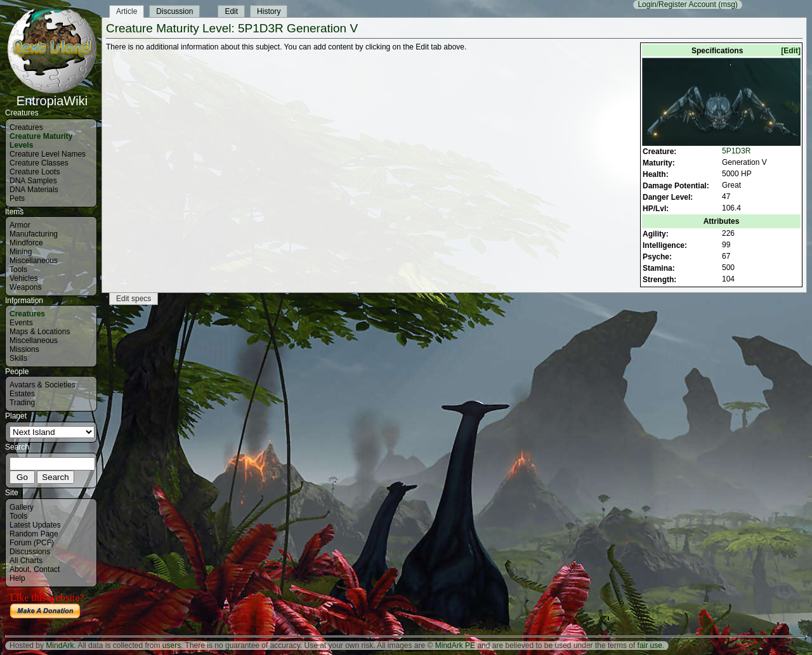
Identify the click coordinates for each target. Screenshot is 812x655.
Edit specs (134, 299)
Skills (18, 358)
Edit (231, 11)
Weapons (25, 287)
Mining (21, 252)
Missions (24, 349)
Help (17, 578)
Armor (20, 225)
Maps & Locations (40, 332)
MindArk (60, 645)
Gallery (22, 507)
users (172, 645)
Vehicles (24, 278)
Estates (22, 394)
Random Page (34, 534)
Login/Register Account (677, 4)
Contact (47, 569)
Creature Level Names (48, 154)
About (19, 569)
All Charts (26, 561)
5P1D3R (736, 151)
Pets (17, 198)
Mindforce (26, 243)
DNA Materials (34, 190)
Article (127, 11)
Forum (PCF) (32, 543)
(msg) (728, 4)
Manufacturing (34, 234)
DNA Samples (33, 181)
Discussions (30, 552)
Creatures (26, 127)
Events (21, 323)
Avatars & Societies (43, 385)
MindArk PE (455, 645)
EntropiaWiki (52, 95)
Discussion (174, 11)
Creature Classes (39, 163)
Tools (18, 269)
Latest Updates (35, 525)
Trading (22, 403)
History (269, 11)
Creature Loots (35, 172)
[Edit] (791, 51)
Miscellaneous (34, 261)
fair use (650, 645)
